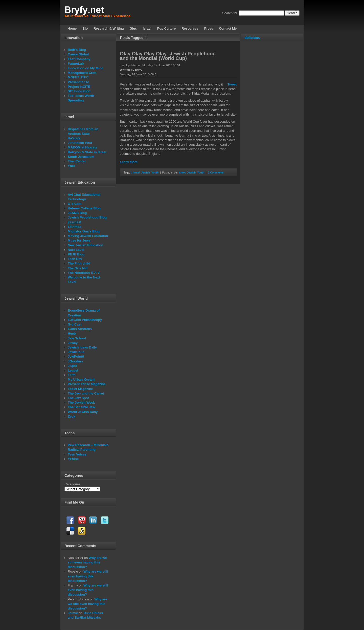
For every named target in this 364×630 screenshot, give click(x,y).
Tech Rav (75, 259)
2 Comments (216, 173)
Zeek (72, 416)
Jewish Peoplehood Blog (87, 217)
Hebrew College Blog (84, 208)
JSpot (72, 366)
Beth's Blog (77, 50)
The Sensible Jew (81, 407)
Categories (72, 484)
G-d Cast (75, 204)
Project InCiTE (79, 87)
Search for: (230, 13)
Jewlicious (76, 352)
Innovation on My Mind (86, 68)
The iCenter (77, 161)
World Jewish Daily (83, 412)
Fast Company (79, 59)
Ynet (71, 166)
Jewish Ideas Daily (82, 347)
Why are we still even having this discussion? (87, 562)
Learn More (129, 162)
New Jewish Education (85, 245)
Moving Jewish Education (88, 236)
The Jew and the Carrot (86, 393)
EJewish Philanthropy (85, 320)
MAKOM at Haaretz (82, 147)
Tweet (232, 84)
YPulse (73, 459)
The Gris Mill (78, 268)
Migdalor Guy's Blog (84, 231)
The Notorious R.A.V (84, 273)
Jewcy (73, 343)
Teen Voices (77, 454)
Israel (136, 173)
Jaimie (73, 613)
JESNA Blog (77, 213)
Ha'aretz (74, 138)
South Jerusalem (81, 157)
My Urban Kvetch (81, 379)
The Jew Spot (78, 398)
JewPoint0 (76, 356)
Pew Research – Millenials (88, 445)
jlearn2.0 (74, 222)
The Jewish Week (81, 403)
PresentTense (78, 82)
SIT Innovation (79, 91)
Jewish (145, 173)
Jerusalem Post (80, 143)
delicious (252, 38)
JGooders (75, 361)
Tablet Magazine (80, 389)
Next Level (76, 250)
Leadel (73, 370)
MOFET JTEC (78, 77)
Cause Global (78, 54)
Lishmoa (74, 227)
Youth (155, 173)
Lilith (72, 375)
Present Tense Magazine (87, 384)
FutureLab (76, 64)
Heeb (72, 333)
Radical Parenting (82, 450)
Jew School (77, 338)
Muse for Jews (79, 240)
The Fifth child (79, 263)
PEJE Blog (76, 254)
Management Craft (82, 73)
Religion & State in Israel (87, 152)
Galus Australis (80, 329)
